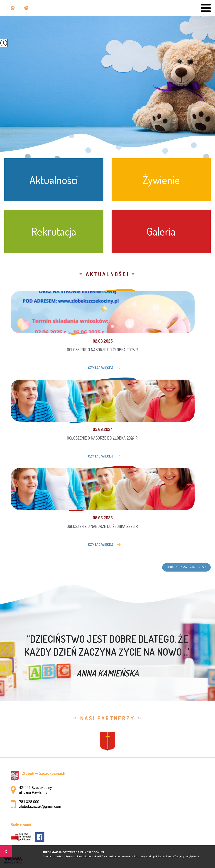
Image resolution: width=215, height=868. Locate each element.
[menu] (206, 8)
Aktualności (107, 274)
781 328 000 (13, 8)
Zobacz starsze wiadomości (186, 567)
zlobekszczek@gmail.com (26, 8)
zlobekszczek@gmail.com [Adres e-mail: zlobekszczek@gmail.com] (40, 807)
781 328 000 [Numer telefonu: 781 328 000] (29, 802)
